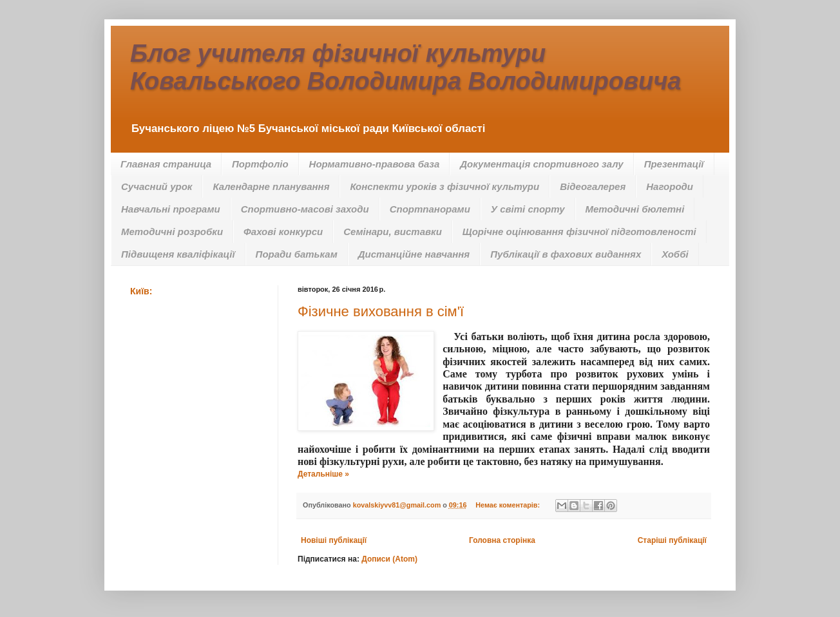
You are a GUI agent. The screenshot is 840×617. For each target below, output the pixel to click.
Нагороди (670, 186)
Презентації (674, 164)
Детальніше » (323, 474)
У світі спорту (528, 209)
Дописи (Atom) (389, 559)
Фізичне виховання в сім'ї (381, 311)
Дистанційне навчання (414, 254)
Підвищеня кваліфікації (178, 254)
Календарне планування (271, 186)
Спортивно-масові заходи (305, 209)
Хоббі (675, 254)
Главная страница (166, 164)
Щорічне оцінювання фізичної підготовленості (579, 232)
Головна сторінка (502, 540)
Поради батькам (297, 254)
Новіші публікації (334, 540)
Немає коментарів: (509, 505)
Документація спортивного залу (541, 164)
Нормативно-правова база (375, 164)
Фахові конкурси (283, 232)
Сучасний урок (157, 186)
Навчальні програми (171, 209)
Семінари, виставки (393, 232)
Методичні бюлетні (635, 209)
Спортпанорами (430, 209)
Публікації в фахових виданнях (566, 254)
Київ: (141, 291)
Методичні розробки (172, 232)
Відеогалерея (593, 186)
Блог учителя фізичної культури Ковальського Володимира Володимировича (406, 67)
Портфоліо (260, 164)
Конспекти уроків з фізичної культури (444, 186)
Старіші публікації (672, 540)
